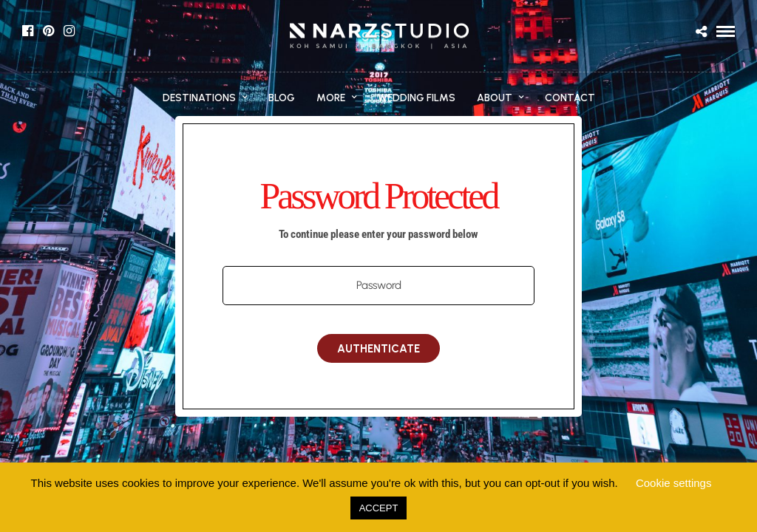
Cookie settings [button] (674, 483)
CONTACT (570, 98)
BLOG (282, 98)
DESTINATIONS (199, 98)
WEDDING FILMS (417, 98)
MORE (331, 98)
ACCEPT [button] (379, 508)
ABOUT (495, 98)
